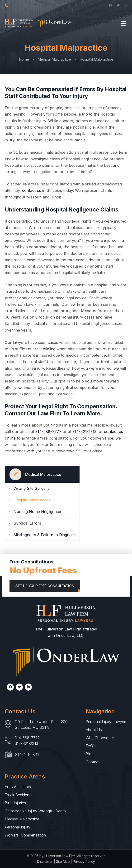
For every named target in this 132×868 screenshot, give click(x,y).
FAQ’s (91, 746)
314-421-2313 (84, 432)
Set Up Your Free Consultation (45, 586)
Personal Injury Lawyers (106, 722)
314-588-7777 (48, 432)
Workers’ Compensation (25, 835)
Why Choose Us (100, 738)
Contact (93, 762)
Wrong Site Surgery (31, 488)
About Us (94, 730)
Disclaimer (45, 861)
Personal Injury (18, 827)
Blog (90, 754)
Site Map (63, 861)
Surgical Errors (27, 523)
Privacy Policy (84, 861)
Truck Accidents (19, 795)
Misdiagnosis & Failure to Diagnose (45, 535)
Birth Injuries (15, 803)
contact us (32, 190)
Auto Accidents (18, 787)
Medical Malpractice (22, 819)
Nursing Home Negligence (37, 512)
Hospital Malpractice (32, 500)
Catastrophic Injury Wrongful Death (35, 811)
